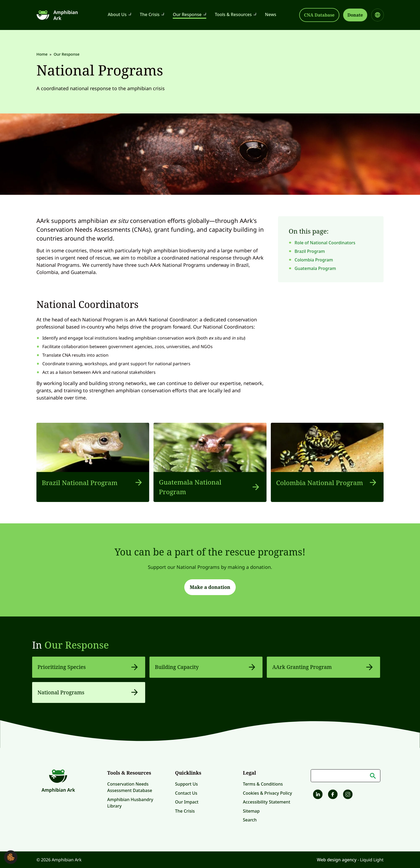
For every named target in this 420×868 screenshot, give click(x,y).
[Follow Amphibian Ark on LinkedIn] (317, 795)
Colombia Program (314, 260)
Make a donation (210, 587)
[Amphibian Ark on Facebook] (332, 795)
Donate (355, 15)
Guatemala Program (315, 268)
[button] (11, 857)
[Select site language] (378, 15)
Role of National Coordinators (325, 243)
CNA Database (319, 15)
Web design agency (337, 860)
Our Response (77, 645)
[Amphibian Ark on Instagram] (347, 795)
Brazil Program (310, 251)
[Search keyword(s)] (346, 776)
